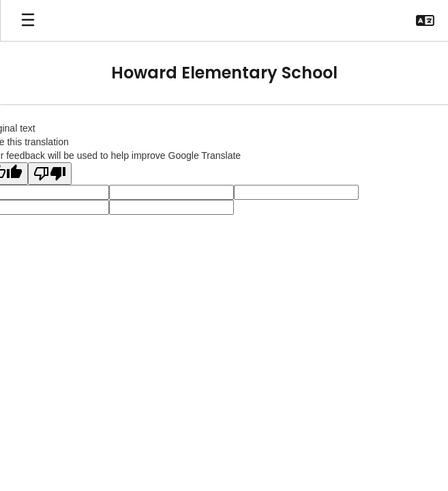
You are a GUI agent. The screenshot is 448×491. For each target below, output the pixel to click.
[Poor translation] (50, 174)
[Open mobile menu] (28, 20)
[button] (425, 20)
